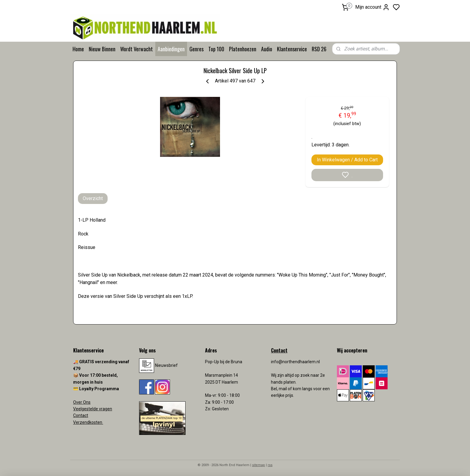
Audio (267, 49)
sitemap (259, 465)
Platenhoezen (243, 49)
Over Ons (82, 402)
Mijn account (372, 7)
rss (270, 465)
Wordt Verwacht (137, 49)
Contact (81, 415)
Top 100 (216, 49)
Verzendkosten (88, 422)
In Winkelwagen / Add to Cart (347, 160)
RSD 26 (319, 49)
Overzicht (93, 198)
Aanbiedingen (171, 49)
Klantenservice (292, 49)
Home (78, 49)
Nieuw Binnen (102, 49)
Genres (196, 49)
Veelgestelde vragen (93, 409)
